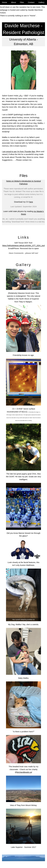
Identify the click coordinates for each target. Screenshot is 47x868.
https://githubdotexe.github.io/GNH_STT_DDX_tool (23, 245)
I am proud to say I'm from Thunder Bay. (19, 151)
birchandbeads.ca (24, 772)
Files (22, 2)
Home (5, 2)
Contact (31, 2)
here (31, 202)
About (13, 2)
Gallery (41, 2)
